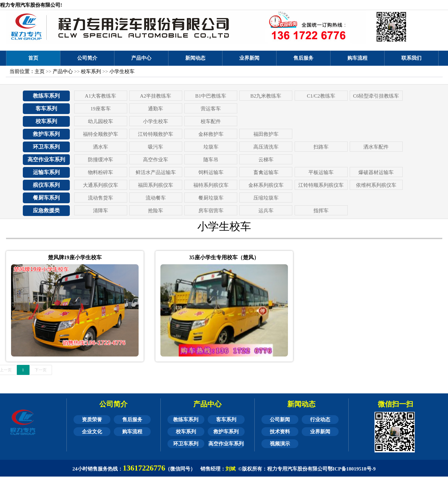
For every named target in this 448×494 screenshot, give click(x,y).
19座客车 (101, 109)
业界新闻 (249, 58)
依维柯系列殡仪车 (376, 185)
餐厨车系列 (46, 198)
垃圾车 (211, 147)
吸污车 (156, 147)
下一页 (41, 370)
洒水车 (101, 147)
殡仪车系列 (46, 185)
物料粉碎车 (101, 172)
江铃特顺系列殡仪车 (321, 185)
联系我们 (411, 58)
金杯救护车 (211, 134)
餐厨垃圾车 (211, 198)
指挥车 (321, 211)
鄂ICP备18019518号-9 (352, 469)
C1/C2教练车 (321, 96)
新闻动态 (195, 58)
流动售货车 (101, 198)
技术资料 (280, 432)
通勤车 (156, 109)
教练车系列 (46, 96)
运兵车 (266, 211)
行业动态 (320, 420)
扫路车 (321, 147)
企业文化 (92, 432)
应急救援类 (46, 210)
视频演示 (280, 444)
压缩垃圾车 (266, 198)
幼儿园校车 (101, 121)
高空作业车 (156, 160)
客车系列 (46, 108)
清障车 (101, 211)
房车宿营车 (211, 211)
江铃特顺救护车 (156, 134)
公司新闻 (280, 420)
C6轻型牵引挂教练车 (376, 96)
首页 (33, 58)
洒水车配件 (376, 147)
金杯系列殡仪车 (266, 185)
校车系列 (91, 71)
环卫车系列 (46, 147)
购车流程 (357, 58)
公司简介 (87, 58)
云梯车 (266, 160)
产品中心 (141, 58)
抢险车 (156, 211)
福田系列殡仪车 (156, 185)
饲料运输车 (211, 172)
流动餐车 (156, 198)
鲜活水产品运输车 (156, 172)
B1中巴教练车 (211, 96)
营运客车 (211, 109)
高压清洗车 (266, 147)
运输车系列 (46, 172)
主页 (40, 71)
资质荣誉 (92, 420)
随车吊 (211, 160)
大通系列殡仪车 (101, 185)
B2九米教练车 (266, 96)
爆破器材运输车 (376, 172)
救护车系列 (46, 134)
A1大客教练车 (101, 96)
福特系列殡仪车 (211, 185)
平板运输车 (321, 172)
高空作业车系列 (46, 159)
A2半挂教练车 (156, 96)
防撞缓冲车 (101, 160)
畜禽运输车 (266, 172)
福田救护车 (266, 134)
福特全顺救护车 (101, 134)
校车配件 (211, 121)
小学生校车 (122, 71)
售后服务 (303, 58)
